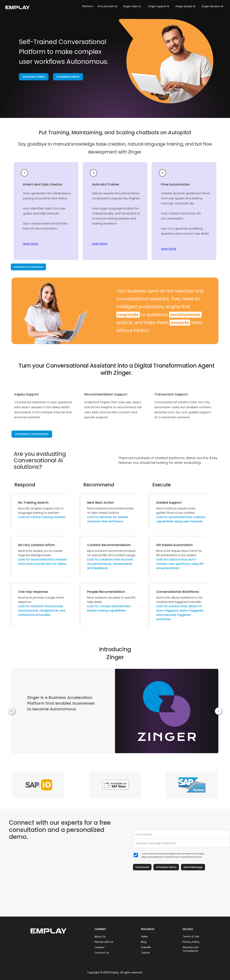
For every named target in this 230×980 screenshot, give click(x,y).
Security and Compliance (190, 949)
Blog (144, 942)
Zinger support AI (159, 6)
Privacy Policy (191, 942)
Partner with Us (104, 942)
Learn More (31, 244)
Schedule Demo (68, 77)
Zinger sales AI (132, 6)
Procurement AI (107, 6)
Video (145, 937)
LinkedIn (146, 947)
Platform (88, 6)
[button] (79, 6)
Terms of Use (191, 937)
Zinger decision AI (212, 6)
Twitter (145, 953)
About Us (100, 937)
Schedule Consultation (28, 267)
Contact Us (102, 953)
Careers (99, 947)
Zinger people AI (185, 6)
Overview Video (34, 77)
